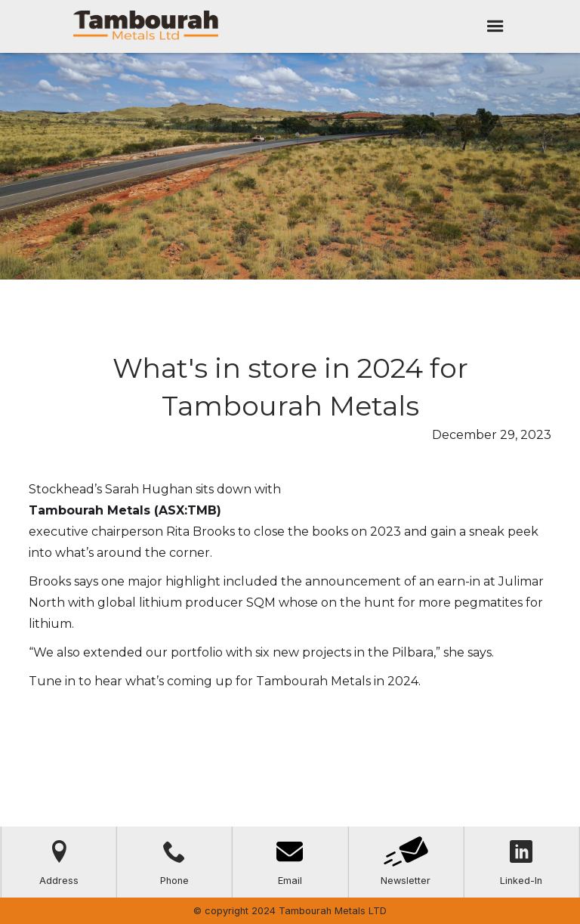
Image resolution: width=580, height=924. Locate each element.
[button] (495, 26)
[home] (146, 26)
